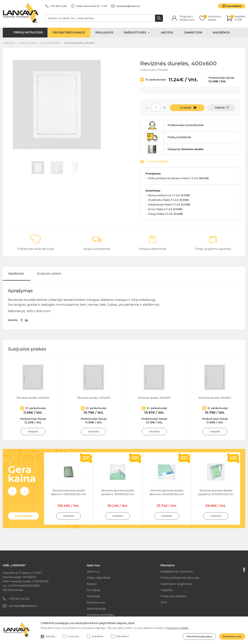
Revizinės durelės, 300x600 (154, 398)
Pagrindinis (9, 43)
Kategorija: (186, 149)
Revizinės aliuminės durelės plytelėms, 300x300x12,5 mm (216, 492)
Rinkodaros (120, 636)
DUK (164, 602)
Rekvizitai (93, 596)
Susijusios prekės (49, 274)
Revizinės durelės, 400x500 (33, 398)
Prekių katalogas (28, 32)
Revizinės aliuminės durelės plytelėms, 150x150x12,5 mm (118, 492)
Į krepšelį (185, 108)
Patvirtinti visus (232, 636)
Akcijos (167, 33)
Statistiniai (95, 636)
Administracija (96, 609)
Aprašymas (16, 274)
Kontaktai (93, 590)
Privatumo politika (173, 596)
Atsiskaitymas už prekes (177, 572)
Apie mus (93, 572)
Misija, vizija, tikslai (99, 578)
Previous (12, 491)
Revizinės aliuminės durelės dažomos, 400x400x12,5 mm (167, 492)
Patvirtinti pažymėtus (199, 636)
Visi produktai (24, 516)
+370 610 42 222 (56, 6)
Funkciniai (71, 636)
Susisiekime (234, 6)
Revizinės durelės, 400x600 (80, 43)
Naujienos (221, 33)
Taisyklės (167, 590)
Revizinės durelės (51, 43)
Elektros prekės (28, 43)
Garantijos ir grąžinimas (176, 584)
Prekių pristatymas (179, 137)
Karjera (92, 584)
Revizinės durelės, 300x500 (215, 398)
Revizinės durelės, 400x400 (94, 398)
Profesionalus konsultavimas (186, 125)
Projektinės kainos (69, 33)
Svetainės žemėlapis (100, 615)
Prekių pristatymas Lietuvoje (180, 578)
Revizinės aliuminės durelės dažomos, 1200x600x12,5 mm (69, 492)
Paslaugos (104, 33)
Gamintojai (193, 33)
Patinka (220, 108)
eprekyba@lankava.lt (126, 6)
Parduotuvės (96, 602)
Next (25, 491)
